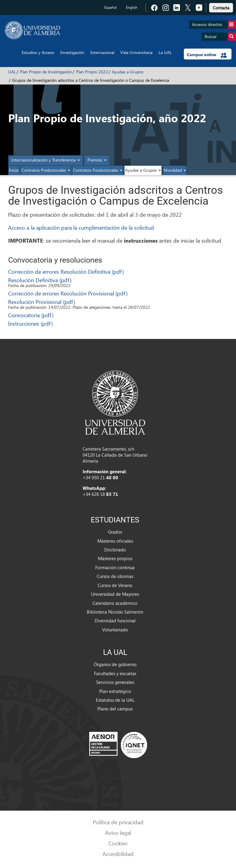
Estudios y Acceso (38, 52)
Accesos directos (214, 25)
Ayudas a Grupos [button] (143, 170)
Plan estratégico (115, 691)
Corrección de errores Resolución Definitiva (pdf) (66, 271)
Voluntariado (115, 630)
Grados (115, 532)
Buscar (220, 37)
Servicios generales (115, 682)
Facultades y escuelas (115, 673)
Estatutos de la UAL (115, 700)
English (132, 7)
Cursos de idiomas (115, 576)
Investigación (72, 52)
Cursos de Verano (115, 585)
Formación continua (115, 567)
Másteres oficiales (115, 541)
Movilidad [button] (175, 170)
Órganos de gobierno (115, 664)
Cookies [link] (118, 843)
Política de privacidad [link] (118, 822)
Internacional (102, 52)
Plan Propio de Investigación (46, 72)
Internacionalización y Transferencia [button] (46, 160)
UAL (12, 72)
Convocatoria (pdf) (31, 315)
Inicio (14, 170)
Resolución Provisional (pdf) (42, 302)
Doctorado (115, 550)
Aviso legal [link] (118, 833)
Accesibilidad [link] (118, 854)
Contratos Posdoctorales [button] (98, 170)
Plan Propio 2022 (92, 72)
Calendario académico (115, 603)
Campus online (207, 55)
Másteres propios (115, 558)
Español (110, 7)
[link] (221, 7)
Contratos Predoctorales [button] (46, 170)
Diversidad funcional (115, 621)
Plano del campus (115, 709)
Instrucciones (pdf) (30, 323)
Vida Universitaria (136, 52)
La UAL (165, 52)
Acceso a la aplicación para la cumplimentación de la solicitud (81, 227)
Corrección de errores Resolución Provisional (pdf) (68, 293)
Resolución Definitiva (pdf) (40, 280)
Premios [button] (97, 160)
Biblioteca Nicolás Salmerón (115, 612)
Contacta (221, 8)
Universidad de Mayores (115, 594)
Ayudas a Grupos (128, 72)
